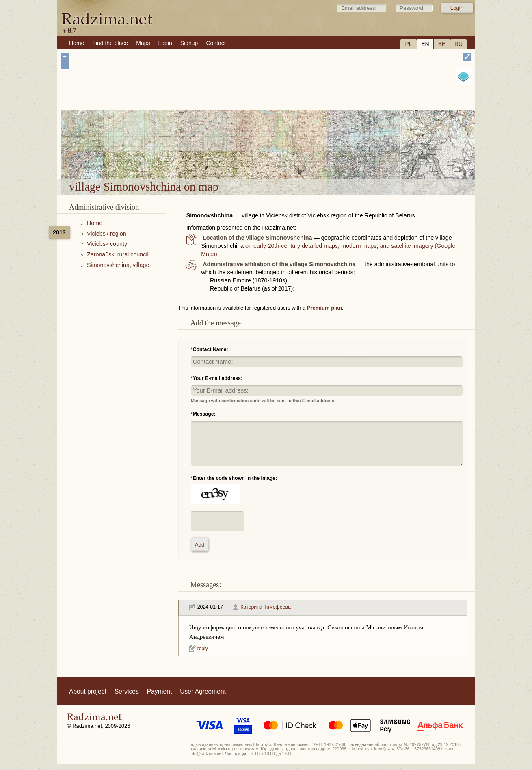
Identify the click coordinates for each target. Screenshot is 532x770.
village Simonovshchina (309, 158)
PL (408, 44)
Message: (204, 414)
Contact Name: (211, 349)
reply (203, 649)
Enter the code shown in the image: (235, 478)
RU (458, 44)
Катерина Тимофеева (265, 607)
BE (442, 44)
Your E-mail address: (218, 378)
